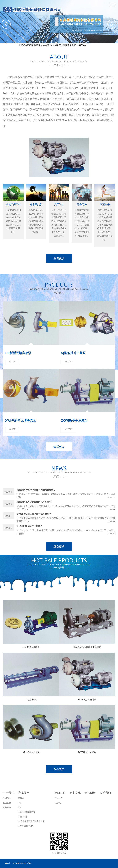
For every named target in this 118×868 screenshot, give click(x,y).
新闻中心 (60, 793)
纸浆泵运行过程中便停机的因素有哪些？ (36, 490)
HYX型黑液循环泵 (31, 647)
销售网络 (90, 793)
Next (112, 24)
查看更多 (59, 258)
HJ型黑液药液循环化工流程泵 (87, 647)
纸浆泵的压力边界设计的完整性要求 (34, 502)
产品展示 (24, 793)
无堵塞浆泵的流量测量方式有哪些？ (34, 514)
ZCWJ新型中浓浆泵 (87, 752)
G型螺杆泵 (31, 699)
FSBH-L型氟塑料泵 (87, 699)
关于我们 (8, 793)
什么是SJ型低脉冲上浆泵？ (29, 526)
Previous (6, 24)
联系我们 (105, 793)
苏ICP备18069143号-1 (22, 863)
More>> (111, 497)
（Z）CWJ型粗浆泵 (31, 752)
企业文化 (75, 793)
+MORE (12, 362)
